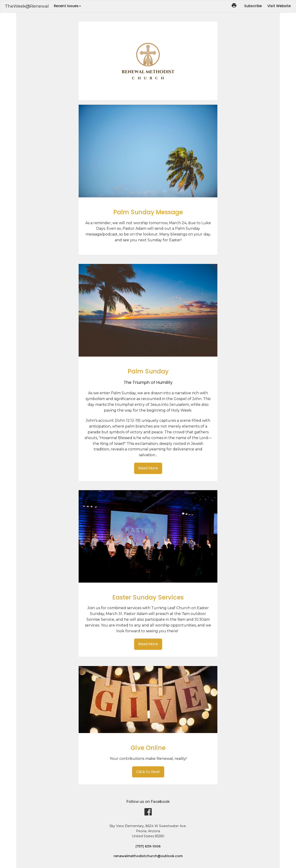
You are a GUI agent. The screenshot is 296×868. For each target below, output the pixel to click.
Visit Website (279, 6)
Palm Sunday (148, 371)
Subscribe (253, 6)
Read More (148, 468)
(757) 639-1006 (148, 846)
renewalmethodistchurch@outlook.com (148, 856)
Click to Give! (148, 772)
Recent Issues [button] (67, 6)
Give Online (148, 748)
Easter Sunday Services (148, 597)
